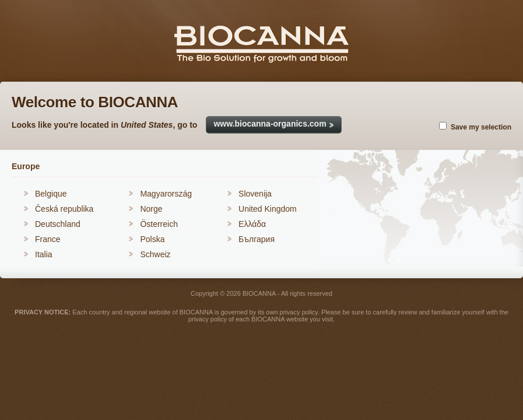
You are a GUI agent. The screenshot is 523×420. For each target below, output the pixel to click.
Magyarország (166, 194)
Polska (152, 239)
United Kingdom (268, 209)
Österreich (159, 224)
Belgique (51, 194)
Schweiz (155, 254)
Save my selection (481, 127)
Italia (44, 254)
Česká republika (64, 209)
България (257, 239)
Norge (151, 209)
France (48, 239)
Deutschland (58, 224)
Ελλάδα (252, 224)
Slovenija (255, 194)
